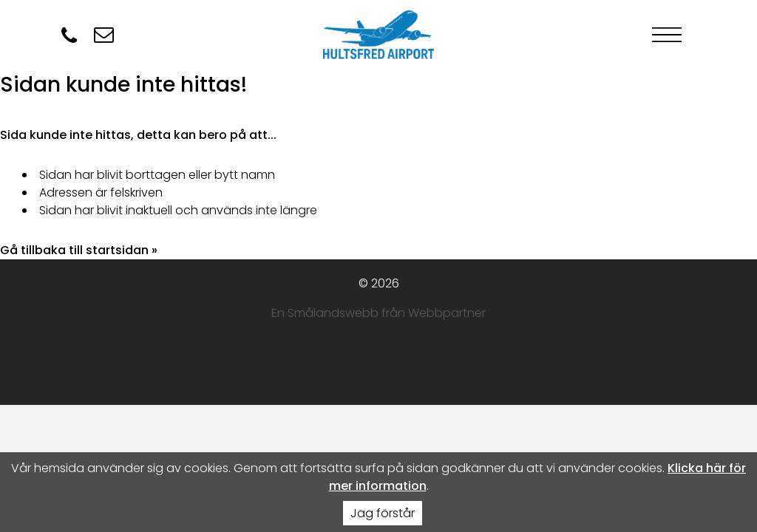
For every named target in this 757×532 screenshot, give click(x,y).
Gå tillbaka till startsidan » (79, 250)
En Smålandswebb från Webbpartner (378, 313)
